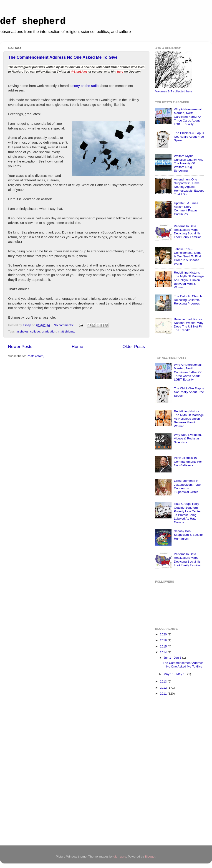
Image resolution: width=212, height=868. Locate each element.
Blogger (150, 857)
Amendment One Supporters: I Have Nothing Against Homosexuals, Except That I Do (189, 187)
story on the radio (86, 86)
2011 (164, 694)
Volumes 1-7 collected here (174, 91)
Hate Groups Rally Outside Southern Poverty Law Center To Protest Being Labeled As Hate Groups (187, 513)
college (35, 331)
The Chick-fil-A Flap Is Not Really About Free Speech (189, 137)
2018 (164, 640)
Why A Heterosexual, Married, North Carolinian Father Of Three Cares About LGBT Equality (188, 117)
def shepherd (33, 22)
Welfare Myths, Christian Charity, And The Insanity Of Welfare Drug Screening (189, 163)
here (120, 72)
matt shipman (67, 331)
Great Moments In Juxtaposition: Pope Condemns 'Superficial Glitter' (187, 486)
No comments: (64, 325)
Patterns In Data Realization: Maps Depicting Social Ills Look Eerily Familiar (187, 232)
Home (77, 346)
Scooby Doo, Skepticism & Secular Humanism (188, 535)
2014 (164, 652)
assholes (22, 331)
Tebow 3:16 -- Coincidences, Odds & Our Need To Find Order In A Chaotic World (188, 256)
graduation (49, 331)
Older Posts (134, 346)
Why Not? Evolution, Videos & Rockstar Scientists (188, 438)
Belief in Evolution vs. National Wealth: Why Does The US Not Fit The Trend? (189, 325)
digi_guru (120, 857)
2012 (164, 688)
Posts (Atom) (36, 356)
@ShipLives (79, 72)
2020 (164, 634)
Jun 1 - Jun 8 (173, 658)
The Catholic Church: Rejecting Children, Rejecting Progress (188, 300)
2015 (164, 646)
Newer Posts (20, 346)
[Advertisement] (173, 771)
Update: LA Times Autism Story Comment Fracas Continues (186, 209)
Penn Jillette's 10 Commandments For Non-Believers (188, 461)
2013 (164, 681)
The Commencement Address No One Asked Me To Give (63, 57)
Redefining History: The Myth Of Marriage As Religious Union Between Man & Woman (189, 280)
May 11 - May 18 (175, 674)
